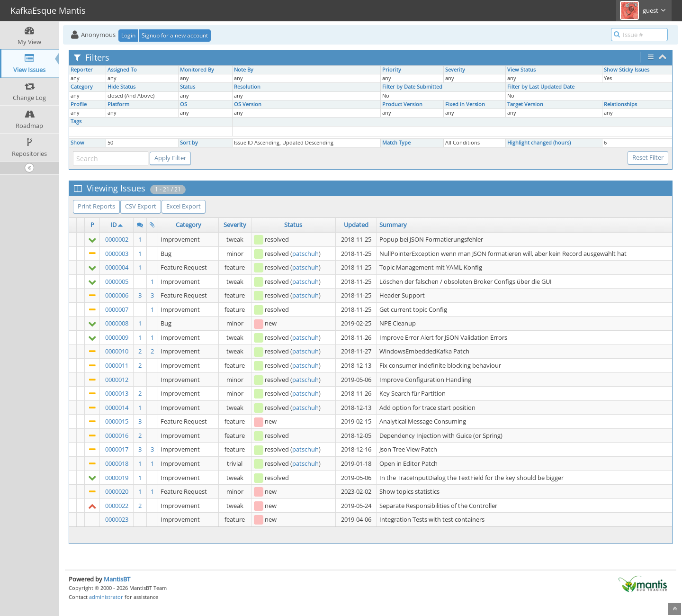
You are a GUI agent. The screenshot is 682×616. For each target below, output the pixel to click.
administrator (106, 597)
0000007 (117, 309)
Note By (244, 70)
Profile (79, 104)
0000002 (117, 239)
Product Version (402, 104)
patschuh (305, 254)
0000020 (117, 491)
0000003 (117, 254)
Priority (392, 70)
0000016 (117, 435)
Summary (393, 225)
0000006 (117, 295)
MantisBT (117, 579)
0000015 (117, 421)
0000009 (117, 337)
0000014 (117, 408)
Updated (356, 225)
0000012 (117, 380)
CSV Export (141, 206)
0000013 (117, 393)
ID (113, 225)
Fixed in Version (465, 104)
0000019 (117, 478)
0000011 (117, 365)
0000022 (117, 506)
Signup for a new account (175, 35)
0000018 (117, 463)
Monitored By (197, 70)
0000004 (117, 267)
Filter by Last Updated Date (541, 87)
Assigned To (122, 70)
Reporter (82, 70)
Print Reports (96, 206)
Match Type (396, 143)
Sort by (189, 143)
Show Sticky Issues (627, 70)
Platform (118, 104)
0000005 (117, 281)
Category (82, 87)
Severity (455, 70)
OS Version (248, 104)
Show (77, 143)
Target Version (525, 104)
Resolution (247, 87)
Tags (76, 121)
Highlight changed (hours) (539, 143)
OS (184, 104)
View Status (521, 70)
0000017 (117, 449)
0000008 (117, 323)
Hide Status (121, 87)
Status (188, 87)
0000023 (117, 519)
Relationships (620, 104)
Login (128, 35)
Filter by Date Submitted (412, 87)
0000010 (117, 351)
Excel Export (184, 206)
